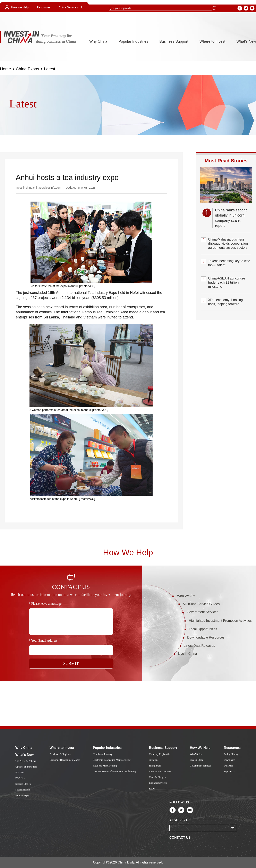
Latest (50, 69)
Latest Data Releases (199, 646)
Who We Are (186, 596)
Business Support (174, 41)
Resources (44, 7)
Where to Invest (212, 41)
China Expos (27, 69)
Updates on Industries (26, 767)
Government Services (203, 612)
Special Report (23, 790)
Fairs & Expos (22, 795)
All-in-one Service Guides (201, 604)
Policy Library (231, 754)
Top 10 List (229, 771)
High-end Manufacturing (105, 766)
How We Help (20, 7)
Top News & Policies (26, 761)
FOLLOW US (179, 802)
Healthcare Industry (103, 754)
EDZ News (21, 778)
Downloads (229, 760)
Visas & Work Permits (160, 771)
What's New (246, 41)
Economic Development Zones (65, 760)
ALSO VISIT (178, 820)
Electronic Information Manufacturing (112, 760)
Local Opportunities (203, 629)
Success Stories (23, 784)
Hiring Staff (155, 766)
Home (5, 69)
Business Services (158, 783)
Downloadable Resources (206, 637)
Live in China (187, 654)
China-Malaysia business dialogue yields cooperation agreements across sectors (228, 244)
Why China (98, 41)
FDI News (20, 772)
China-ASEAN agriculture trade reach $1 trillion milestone (227, 282)
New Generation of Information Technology (114, 771)
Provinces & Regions (60, 754)
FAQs (152, 789)
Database (228, 766)
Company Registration (160, 754)
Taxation (153, 760)
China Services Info (71, 7)
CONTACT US (180, 838)
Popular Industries (133, 41)
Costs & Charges (157, 777)
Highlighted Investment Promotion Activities (220, 621)
